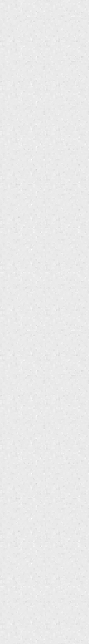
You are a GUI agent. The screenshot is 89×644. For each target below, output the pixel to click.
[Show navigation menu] (4, 4)
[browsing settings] (84, 32)
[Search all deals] (78, 4)
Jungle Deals (17, 4)
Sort (6, 22)
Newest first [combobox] (10, 25)
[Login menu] (84, 4)
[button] (9, 40)
